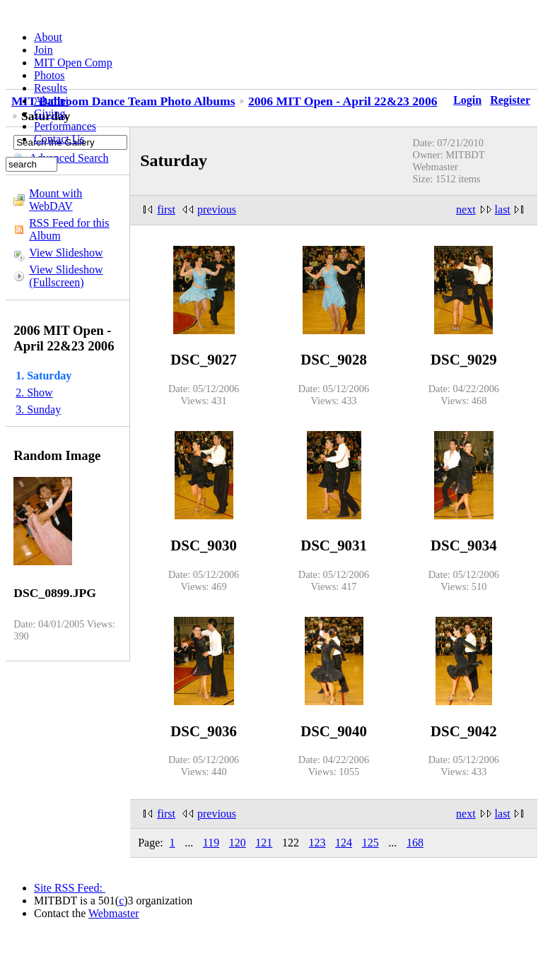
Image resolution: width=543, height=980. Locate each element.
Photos (49, 75)
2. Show (34, 392)
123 (317, 843)
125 (370, 843)
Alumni (51, 101)
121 (264, 843)
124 (344, 843)
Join (43, 50)
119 (211, 843)
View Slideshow (66, 253)
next (466, 209)
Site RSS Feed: (70, 888)
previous (217, 209)
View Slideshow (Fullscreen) (66, 276)
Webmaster (114, 913)
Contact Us (59, 139)
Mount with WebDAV (56, 200)
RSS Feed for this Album (69, 229)
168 (415, 843)
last (503, 209)
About (48, 37)
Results (51, 88)
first (166, 209)
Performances (65, 126)
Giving (49, 113)
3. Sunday (38, 409)
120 (238, 843)
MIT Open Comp (73, 63)
